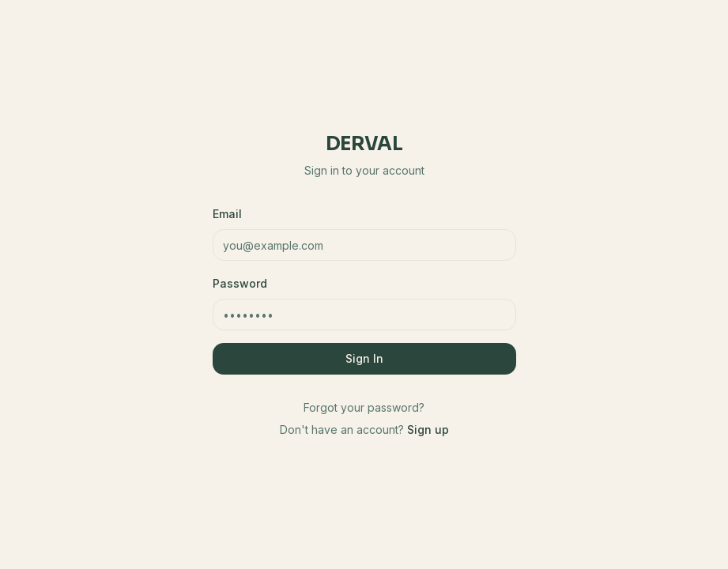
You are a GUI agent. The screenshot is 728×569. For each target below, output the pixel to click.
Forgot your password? (364, 407)
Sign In (364, 358)
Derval (364, 144)
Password (240, 283)
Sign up (428, 430)
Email (227, 214)
